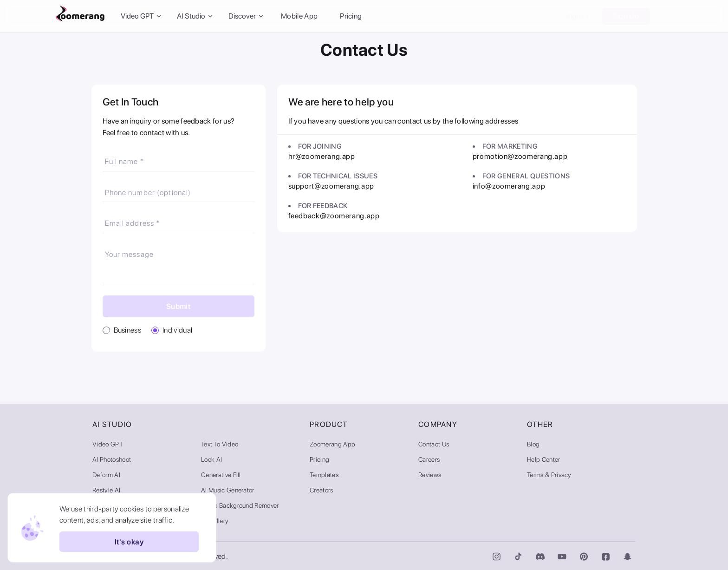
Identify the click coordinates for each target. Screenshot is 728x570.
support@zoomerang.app (331, 186)
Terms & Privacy (549, 475)
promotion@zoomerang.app (520, 156)
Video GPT (108, 444)
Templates (324, 475)
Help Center (544, 459)
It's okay (129, 542)
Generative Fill (221, 475)
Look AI (211, 459)
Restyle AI (106, 490)
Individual (177, 330)
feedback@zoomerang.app (334, 216)
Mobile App (299, 16)
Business (128, 330)
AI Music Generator (228, 490)
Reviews (430, 475)
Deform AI (106, 475)
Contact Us (434, 444)
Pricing (351, 16)
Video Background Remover (240, 505)
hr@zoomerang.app (322, 156)
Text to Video (220, 444)
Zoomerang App (332, 444)
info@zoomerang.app (509, 186)
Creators (322, 490)
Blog (533, 444)
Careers (429, 459)
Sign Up (626, 16)
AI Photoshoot (112, 459)
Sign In (577, 16)
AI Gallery (215, 521)
